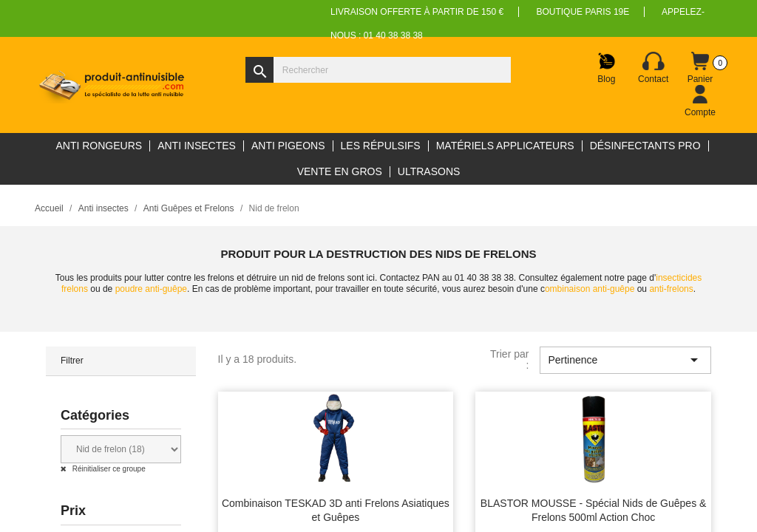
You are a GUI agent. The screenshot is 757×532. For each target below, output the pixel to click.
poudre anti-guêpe (151, 289)
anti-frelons (671, 289)
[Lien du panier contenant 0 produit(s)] (700, 68)
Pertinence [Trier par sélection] (625, 360)
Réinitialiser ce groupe (108, 469)
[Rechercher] (378, 70)
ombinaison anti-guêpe (590, 289)
